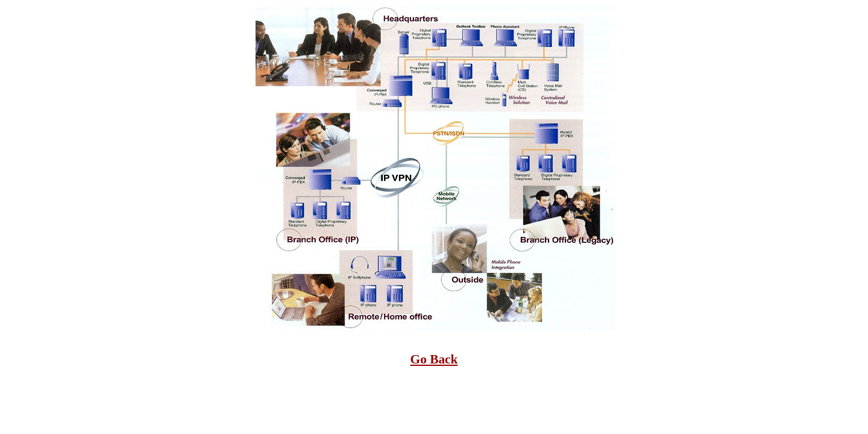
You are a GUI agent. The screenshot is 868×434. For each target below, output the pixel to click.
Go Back (434, 359)
